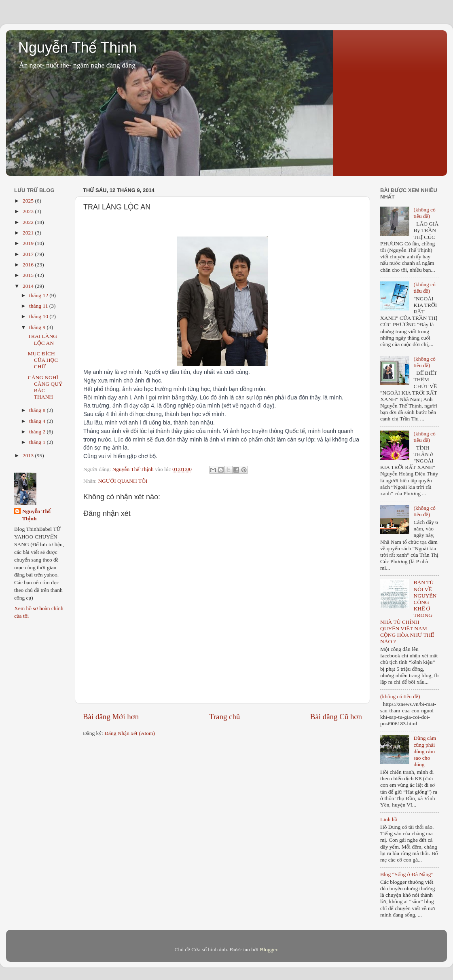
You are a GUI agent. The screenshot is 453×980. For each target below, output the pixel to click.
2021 (29, 233)
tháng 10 (39, 316)
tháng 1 (38, 442)
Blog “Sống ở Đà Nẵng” (407, 874)
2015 (29, 275)
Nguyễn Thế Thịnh (77, 48)
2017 (29, 254)
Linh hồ (389, 819)
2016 (29, 265)
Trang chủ (224, 717)
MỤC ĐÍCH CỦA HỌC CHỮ (43, 360)
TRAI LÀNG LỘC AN (42, 339)
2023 (29, 211)
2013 (29, 455)
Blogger (268, 949)
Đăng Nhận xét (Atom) (130, 733)
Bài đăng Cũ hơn (336, 717)
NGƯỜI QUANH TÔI (123, 481)
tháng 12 (39, 295)
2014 (29, 286)
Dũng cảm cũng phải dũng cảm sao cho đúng (425, 751)
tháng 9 (38, 327)
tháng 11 (39, 306)
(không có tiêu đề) (424, 213)
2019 (29, 243)
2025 (29, 201)
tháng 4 (38, 421)
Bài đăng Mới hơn (111, 717)
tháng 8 (38, 410)
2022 (29, 222)
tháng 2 (38, 432)
